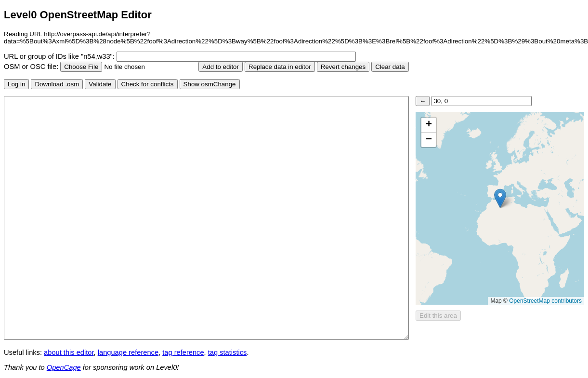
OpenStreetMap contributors (545, 301)
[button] (500, 198)
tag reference (183, 352)
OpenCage (64, 367)
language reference (128, 352)
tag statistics (228, 352)
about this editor (69, 352)
